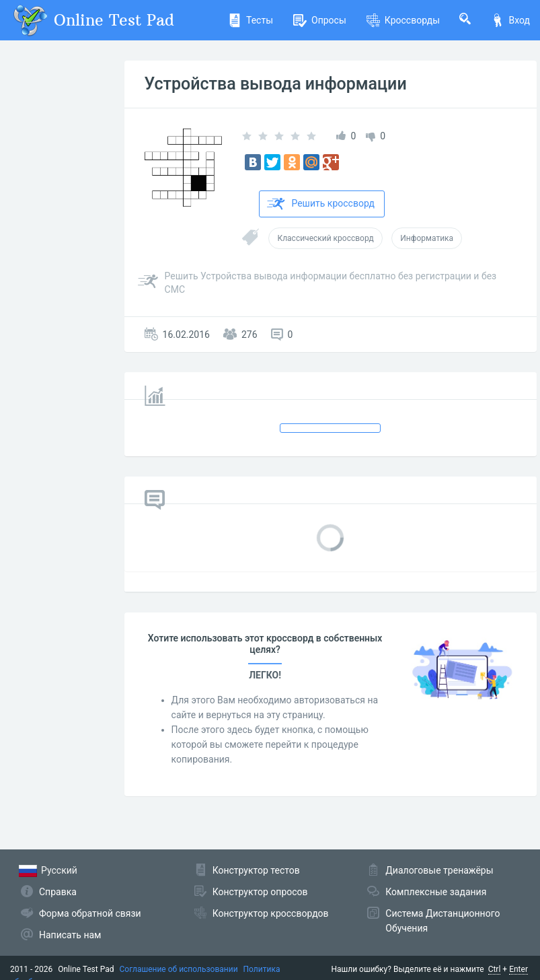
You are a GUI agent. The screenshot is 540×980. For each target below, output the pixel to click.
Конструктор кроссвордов (271, 913)
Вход (510, 20)
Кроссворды (403, 20)
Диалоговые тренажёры (439, 870)
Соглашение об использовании (179, 969)
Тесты (250, 20)
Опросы (320, 20)
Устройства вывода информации (276, 84)
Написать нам (70, 935)
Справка (58, 892)
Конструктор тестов (256, 870)
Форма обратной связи (90, 913)
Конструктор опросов (260, 892)
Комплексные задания (436, 892)
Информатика (427, 238)
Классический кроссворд (325, 238)
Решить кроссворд (321, 204)
